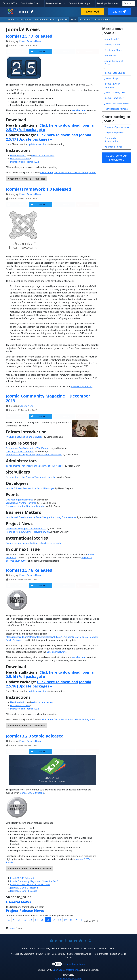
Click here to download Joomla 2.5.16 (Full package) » (50, 674)
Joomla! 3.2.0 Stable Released (35, 736)
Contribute (86, 19)
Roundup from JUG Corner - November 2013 (28, 532)
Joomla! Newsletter (114, 98)
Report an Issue (118, 954)
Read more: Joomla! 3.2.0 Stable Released (29, 869)
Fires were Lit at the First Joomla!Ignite (25, 506)
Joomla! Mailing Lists (115, 92)
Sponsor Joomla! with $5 (79, 954)
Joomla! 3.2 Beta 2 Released (24, 888)
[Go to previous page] (14, 920)
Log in (68, 957)
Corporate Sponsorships (117, 127)
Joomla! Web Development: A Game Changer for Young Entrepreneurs (41, 517)
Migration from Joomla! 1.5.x (24, 162)
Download (93, 12)
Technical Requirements (116, 109)
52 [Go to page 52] (25, 920)
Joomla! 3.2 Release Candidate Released (30, 884)
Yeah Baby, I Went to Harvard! (21, 503)
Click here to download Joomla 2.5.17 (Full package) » (50, 127)
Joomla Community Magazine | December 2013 (48, 398)
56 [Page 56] (48, 920)
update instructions (38, 144)
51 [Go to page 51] (19, 920)
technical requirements (43, 155)
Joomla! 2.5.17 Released (29, 36)
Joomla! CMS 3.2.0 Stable (32, 793)
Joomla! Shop (111, 78)
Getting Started (112, 45)
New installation (18, 155)
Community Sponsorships (111, 140)
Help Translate (101, 954)
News (74, 19)
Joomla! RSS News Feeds (117, 103)
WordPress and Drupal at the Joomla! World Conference (34, 455)
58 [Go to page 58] (60, 920)
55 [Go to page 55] (42, 920)
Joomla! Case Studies (115, 73)
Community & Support (80, 3)
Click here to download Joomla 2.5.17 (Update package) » (49, 137)
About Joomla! (24, 19)
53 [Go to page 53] (31, 920)
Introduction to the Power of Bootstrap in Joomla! (31, 477)
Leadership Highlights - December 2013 (26, 529)
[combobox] (129, 3)
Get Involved (111, 55)
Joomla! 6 (63, 19)
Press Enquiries (102, 19)
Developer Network (56, 652)
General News (26, 406)
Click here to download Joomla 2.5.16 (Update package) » (49, 684)
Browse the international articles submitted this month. (34, 543)
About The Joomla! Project (114, 63)
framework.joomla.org (82, 387)
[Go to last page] (81, 920)
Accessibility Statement (22, 954)
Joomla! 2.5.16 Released (29, 570)
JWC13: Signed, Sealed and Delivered (24, 437)
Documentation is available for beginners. (75, 172)
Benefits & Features (45, 19)
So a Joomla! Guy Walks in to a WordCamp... (28, 448)
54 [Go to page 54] (36, 920)
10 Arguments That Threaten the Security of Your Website (35, 466)
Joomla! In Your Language (112, 85)
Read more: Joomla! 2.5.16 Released (26, 726)
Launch (119, 12)
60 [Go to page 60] (71, 920)
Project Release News (30, 41)
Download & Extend (31, 3)
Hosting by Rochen (68, 978)
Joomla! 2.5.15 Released (22, 878)
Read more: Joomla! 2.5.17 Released (26, 179)
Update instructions (20, 159)
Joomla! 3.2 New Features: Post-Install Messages (30, 488)
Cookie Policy (59, 954)
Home (11, 19)
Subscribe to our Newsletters (117, 158)
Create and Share (113, 50)
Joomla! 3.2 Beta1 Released (24, 891)
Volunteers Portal (113, 147)
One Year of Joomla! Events (19, 500)
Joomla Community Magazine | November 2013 (34, 881)
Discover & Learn (55, 3)
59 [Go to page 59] (65, 920)
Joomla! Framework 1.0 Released (38, 189)
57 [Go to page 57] (54, 920)
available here (78, 110)
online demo (46, 172)
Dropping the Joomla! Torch (20, 451)
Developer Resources (108, 3)
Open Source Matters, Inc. (66, 970)
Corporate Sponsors (115, 133)
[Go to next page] (76, 920)
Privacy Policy (43, 954)
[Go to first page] (9, 920)
